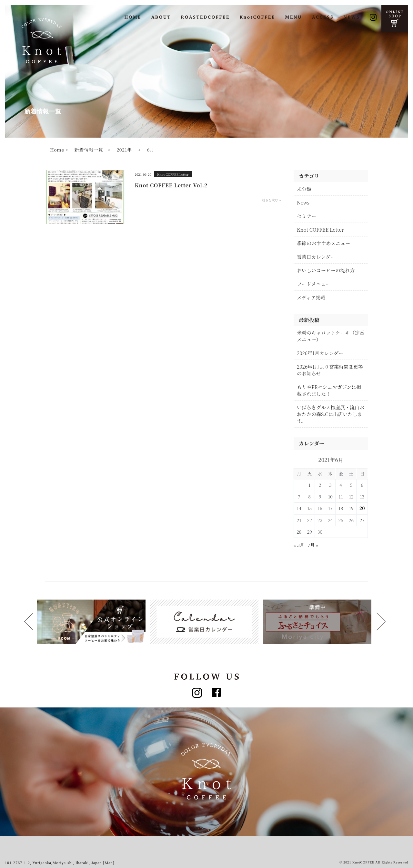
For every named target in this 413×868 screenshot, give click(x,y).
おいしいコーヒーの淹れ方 (326, 270)
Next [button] (29, 622)
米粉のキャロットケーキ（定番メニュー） (331, 336)
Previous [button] (381, 622)
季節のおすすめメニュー (323, 243)
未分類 (304, 189)
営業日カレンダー (316, 257)
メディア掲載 (311, 297)
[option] (94, 622)
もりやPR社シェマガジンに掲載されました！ (329, 390)
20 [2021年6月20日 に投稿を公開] (362, 508)
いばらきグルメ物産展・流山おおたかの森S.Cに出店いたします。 (331, 414)
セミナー (307, 216)
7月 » (313, 545)
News (303, 202)
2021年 (124, 150)
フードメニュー (314, 284)
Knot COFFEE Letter (173, 174)
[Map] (109, 863)
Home (57, 150)
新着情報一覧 (89, 150)
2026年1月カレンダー (320, 353)
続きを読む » (271, 200)
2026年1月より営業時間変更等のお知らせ (330, 370)
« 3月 (299, 545)
